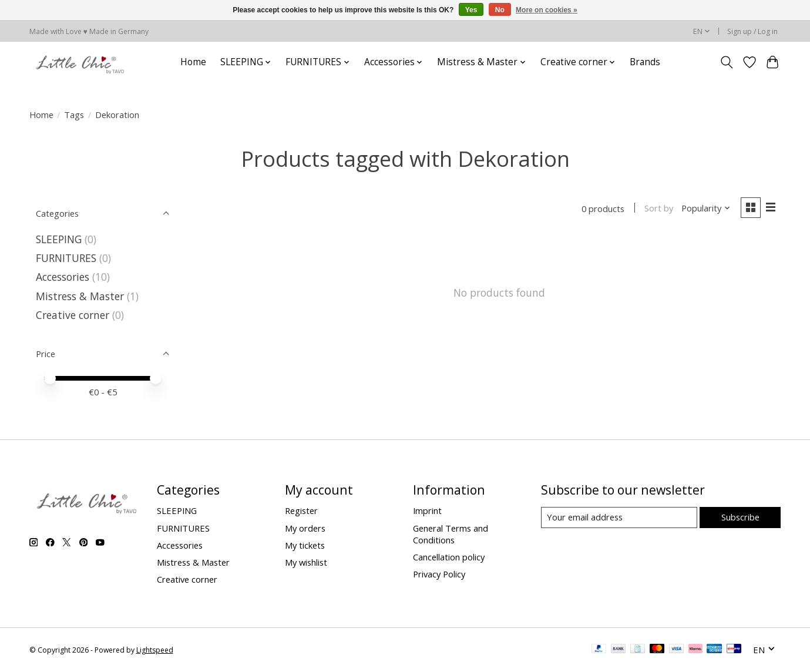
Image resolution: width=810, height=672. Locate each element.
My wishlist (306, 562)
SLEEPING (59, 239)
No (500, 10)
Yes (471, 10)
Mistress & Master (80, 296)
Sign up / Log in (752, 31)
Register (301, 510)
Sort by (659, 209)
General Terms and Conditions (451, 534)
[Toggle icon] (727, 62)
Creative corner (73, 315)
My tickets (305, 545)
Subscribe (740, 517)
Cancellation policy (449, 557)
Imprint (427, 510)
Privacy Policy (439, 574)
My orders (305, 528)
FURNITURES (66, 258)
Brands (645, 62)
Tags (74, 115)
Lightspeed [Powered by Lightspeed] (155, 650)
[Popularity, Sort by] (706, 209)
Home (193, 62)
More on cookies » (547, 10)
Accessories (63, 277)
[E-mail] (619, 518)
